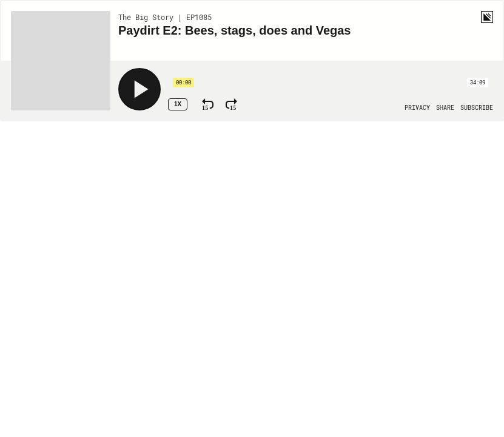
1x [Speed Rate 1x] (178, 104)
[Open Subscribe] (477, 108)
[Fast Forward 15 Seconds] (231, 104)
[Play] (139, 89)
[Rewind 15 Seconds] (208, 104)
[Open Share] (445, 108)
